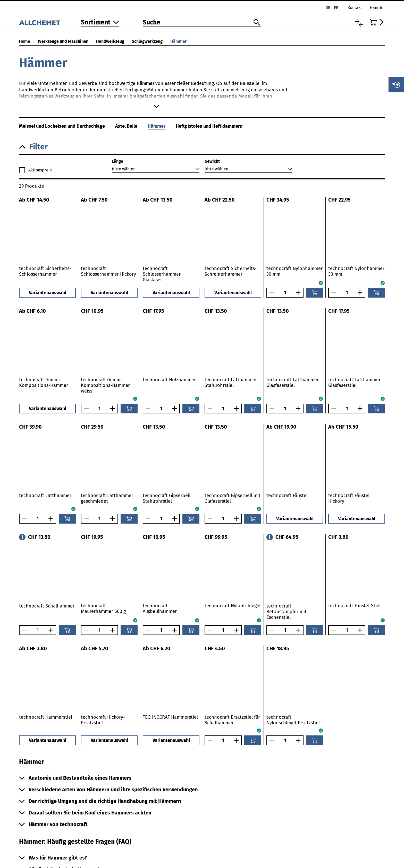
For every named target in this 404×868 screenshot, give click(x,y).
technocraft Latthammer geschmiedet (107, 498)
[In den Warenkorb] (315, 293)
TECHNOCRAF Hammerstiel (170, 717)
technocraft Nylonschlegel (233, 606)
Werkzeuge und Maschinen (63, 41)
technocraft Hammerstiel (46, 717)
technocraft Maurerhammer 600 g (103, 609)
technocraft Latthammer (45, 496)
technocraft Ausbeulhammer (160, 609)
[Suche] (202, 23)
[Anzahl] (285, 293)
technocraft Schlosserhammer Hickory (108, 271)
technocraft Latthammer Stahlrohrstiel (231, 383)
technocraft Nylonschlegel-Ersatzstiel (293, 720)
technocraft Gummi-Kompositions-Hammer (44, 383)
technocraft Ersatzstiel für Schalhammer (232, 720)
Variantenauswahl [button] (48, 293)
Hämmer (178, 41)
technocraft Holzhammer (169, 380)
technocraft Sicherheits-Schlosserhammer (45, 271)
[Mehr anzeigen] (156, 106)
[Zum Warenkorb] (377, 22)
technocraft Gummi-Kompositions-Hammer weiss (105, 385)
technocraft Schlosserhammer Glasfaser (162, 274)
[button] (202, 147)
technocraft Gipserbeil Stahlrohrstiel (167, 498)
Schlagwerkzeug (147, 41)
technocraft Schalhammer (47, 606)
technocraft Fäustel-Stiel (354, 606)
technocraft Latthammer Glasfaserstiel (293, 383)
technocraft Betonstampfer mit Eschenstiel (287, 612)
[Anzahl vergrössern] (299, 293)
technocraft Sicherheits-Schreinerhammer (231, 271)
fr (336, 8)
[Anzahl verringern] (271, 293)
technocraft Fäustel (287, 496)
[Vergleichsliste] (359, 23)
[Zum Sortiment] (100, 23)
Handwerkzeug (110, 41)
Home (25, 41)
